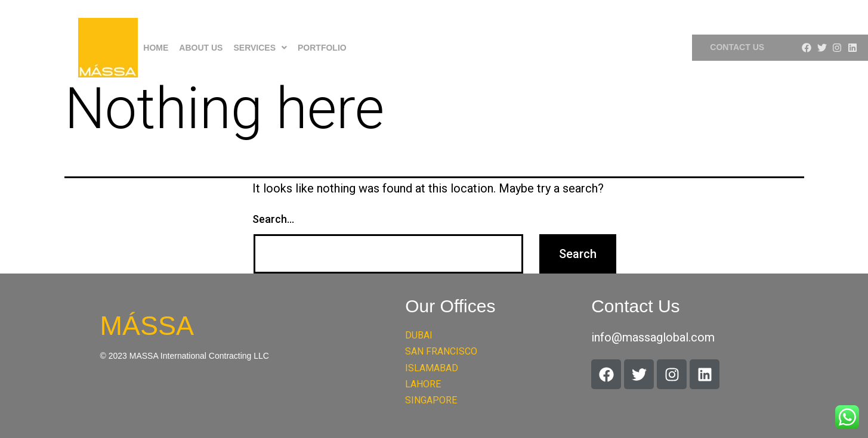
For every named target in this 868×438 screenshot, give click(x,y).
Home (156, 48)
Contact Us (737, 47)
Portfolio (322, 48)
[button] (260, 48)
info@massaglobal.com (653, 337)
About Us (201, 48)
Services (260, 48)
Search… (273, 219)
